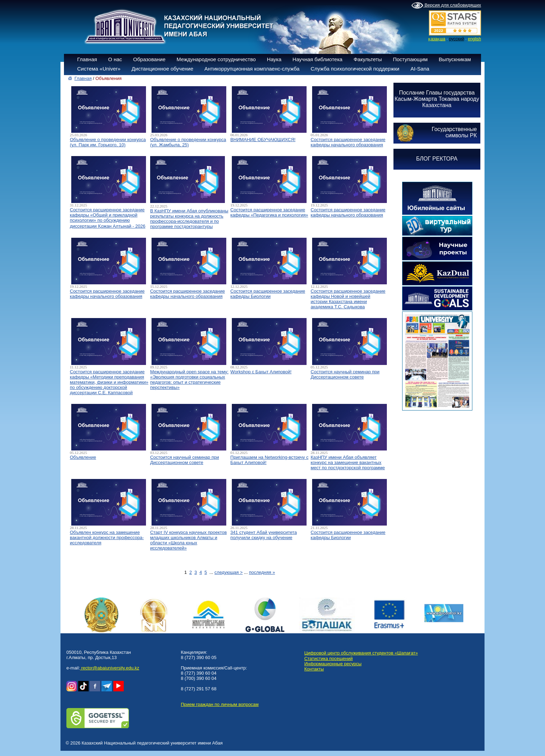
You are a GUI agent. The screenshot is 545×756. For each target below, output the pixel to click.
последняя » (262, 572)
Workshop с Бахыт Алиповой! (261, 372)
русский (457, 39)
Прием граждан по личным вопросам (220, 704)
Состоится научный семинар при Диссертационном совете (345, 374)
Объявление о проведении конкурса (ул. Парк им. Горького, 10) (108, 142)
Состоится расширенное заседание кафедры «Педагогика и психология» (269, 212)
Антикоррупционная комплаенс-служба (252, 69)
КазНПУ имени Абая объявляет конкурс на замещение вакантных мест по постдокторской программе (348, 462)
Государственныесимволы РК (454, 132)
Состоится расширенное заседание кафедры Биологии (268, 294)
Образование (149, 59)
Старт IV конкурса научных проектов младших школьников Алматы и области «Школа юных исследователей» (189, 540)
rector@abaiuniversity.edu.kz (109, 668)
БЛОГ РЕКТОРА (437, 159)
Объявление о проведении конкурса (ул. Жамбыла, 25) (188, 142)
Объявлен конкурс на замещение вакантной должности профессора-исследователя (107, 538)
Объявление (83, 457)
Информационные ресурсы (333, 664)
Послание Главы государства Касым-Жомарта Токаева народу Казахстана (437, 99)
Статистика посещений (328, 659)
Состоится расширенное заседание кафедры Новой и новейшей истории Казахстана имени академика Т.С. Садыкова (348, 299)
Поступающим (410, 59)
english (474, 39)
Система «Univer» (99, 69)
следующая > (229, 572)
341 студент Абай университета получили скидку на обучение (264, 535)
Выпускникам (455, 59)
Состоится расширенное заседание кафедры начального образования (348, 142)
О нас (115, 59)
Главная (87, 59)
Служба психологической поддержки (355, 69)
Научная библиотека (318, 59)
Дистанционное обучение (162, 69)
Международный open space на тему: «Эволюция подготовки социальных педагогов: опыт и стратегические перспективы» (189, 380)
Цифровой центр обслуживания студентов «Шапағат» (361, 653)
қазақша (437, 39)
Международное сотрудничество (216, 59)
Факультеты (368, 59)
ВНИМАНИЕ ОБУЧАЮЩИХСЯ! (263, 140)
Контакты (314, 669)
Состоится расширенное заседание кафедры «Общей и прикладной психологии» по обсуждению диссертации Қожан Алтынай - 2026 (108, 218)
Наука (274, 59)
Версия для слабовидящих (446, 6)
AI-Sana (420, 69)
